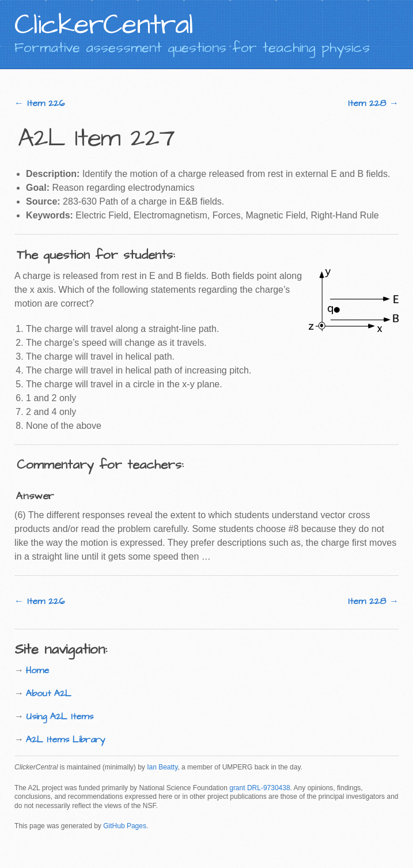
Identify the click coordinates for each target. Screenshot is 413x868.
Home (37, 670)
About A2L (49, 693)
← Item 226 (39, 103)
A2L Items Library (66, 739)
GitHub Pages (125, 826)
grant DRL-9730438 (259, 788)
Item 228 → (373, 103)
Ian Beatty (162, 767)
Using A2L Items (60, 716)
